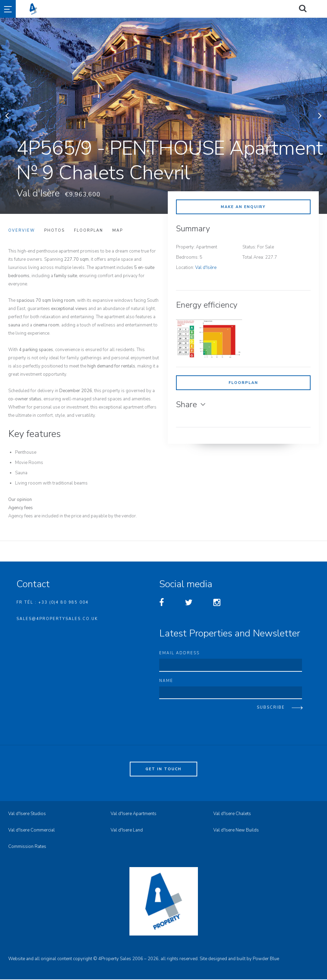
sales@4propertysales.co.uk (57, 619)
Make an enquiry (243, 207)
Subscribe (271, 708)
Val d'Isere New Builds (236, 831)
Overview (22, 230)
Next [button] (320, 116)
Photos (54, 230)
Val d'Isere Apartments (134, 814)
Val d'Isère (206, 268)
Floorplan (243, 383)
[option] (163, 116)
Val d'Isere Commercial (32, 831)
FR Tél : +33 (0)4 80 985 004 (53, 602)
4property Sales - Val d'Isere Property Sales (175, 9)
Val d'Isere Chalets (232, 814)
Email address (179, 653)
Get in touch (163, 770)
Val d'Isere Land (127, 831)
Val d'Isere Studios (27, 814)
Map (118, 230)
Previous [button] (7, 116)
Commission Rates (27, 847)
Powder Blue (266, 959)
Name (166, 681)
